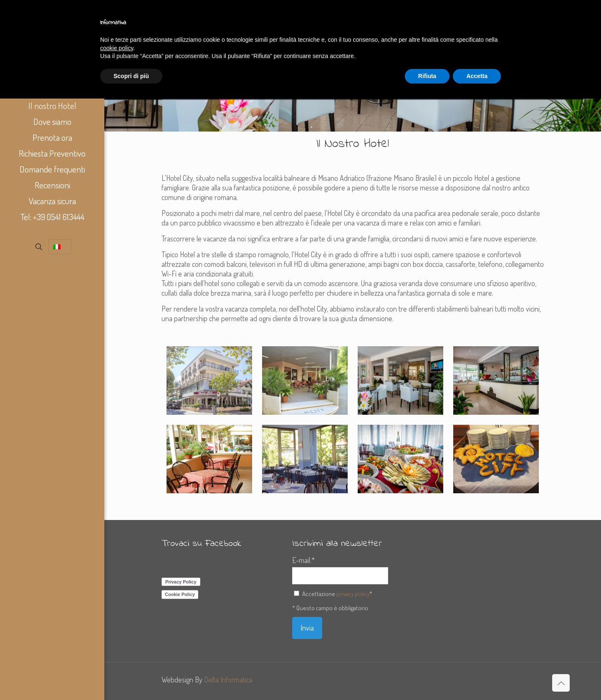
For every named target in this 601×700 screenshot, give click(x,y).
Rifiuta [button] (427, 76)
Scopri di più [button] (131, 76)
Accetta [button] (477, 76)
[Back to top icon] (561, 683)
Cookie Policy (180, 594)
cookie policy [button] (117, 48)
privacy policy (353, 594)
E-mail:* (303, 560)
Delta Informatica (228, 680)
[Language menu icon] (60, 247)
